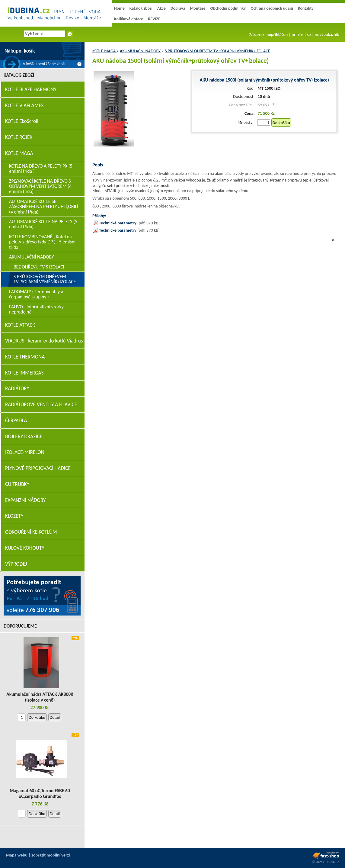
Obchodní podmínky (228, 8)
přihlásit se (301, 34)
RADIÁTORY (17, 389)
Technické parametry (118, 223)
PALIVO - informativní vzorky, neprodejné (37, 309)
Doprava (178, 8)
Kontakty (306, 8)
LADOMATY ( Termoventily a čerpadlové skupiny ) (36, 294)
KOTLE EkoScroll (22, 121)
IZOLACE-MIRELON (25, 452)
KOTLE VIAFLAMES (24, 106)
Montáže (198, 8)
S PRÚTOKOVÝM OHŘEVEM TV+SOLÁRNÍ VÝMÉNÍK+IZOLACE (217, 51)
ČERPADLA (16, 421)
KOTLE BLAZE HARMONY (31, 90)
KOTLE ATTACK (20, 325)
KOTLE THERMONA (25, 357)
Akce (161, 8)
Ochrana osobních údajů (272, 8)
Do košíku (281, 123)
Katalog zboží (141, 8)
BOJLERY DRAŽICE (24, 437)
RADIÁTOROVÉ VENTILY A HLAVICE (41, 405)
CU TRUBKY (17, 484)
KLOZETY (14, 516)
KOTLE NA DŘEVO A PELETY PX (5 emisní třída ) (41, 169)
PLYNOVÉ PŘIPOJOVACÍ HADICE (38, 468)
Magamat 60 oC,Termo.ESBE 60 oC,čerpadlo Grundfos (40, 793)
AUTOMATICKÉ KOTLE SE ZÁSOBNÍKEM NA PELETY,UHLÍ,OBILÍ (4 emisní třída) (44, 207)
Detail (55, 717)
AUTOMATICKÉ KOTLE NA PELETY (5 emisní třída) (43, 224)
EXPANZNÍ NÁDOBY (25, 500)
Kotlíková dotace (129, 19)
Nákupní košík (20, 51)
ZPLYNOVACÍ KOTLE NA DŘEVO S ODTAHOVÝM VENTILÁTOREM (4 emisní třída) (40, 186)
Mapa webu (17, 855)
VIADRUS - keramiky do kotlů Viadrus (44, 341)
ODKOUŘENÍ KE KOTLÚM (31, 532)
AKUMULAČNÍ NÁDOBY (140, 51)
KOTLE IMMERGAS (24, 373)
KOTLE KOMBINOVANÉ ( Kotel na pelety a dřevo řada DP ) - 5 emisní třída (42, 242)
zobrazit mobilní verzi (51, 855)
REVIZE (154, 19)
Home (119, 8)
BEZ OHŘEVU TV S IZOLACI (39, 267)
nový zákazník (327, 34)
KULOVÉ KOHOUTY (25, 548)
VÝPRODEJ (16, 564)
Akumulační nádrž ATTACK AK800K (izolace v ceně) (40, 697)
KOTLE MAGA (104, 51)
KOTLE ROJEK (19, 137)
